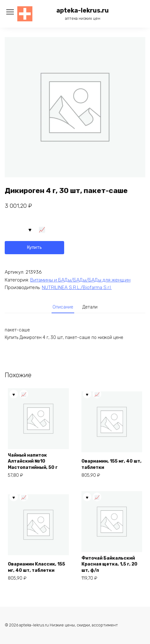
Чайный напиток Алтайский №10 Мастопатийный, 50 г (33, 461)
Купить (34, 247)
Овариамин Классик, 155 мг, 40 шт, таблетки (36, 567)
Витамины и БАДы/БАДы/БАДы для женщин (80, 280)
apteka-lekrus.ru (83, 11)
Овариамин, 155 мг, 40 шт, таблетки (111, 464)
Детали (90, 307)
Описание (63, 307)
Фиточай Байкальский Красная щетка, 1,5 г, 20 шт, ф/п (109, 564)
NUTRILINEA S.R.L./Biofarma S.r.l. (77, 287)
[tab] (63, 307)
